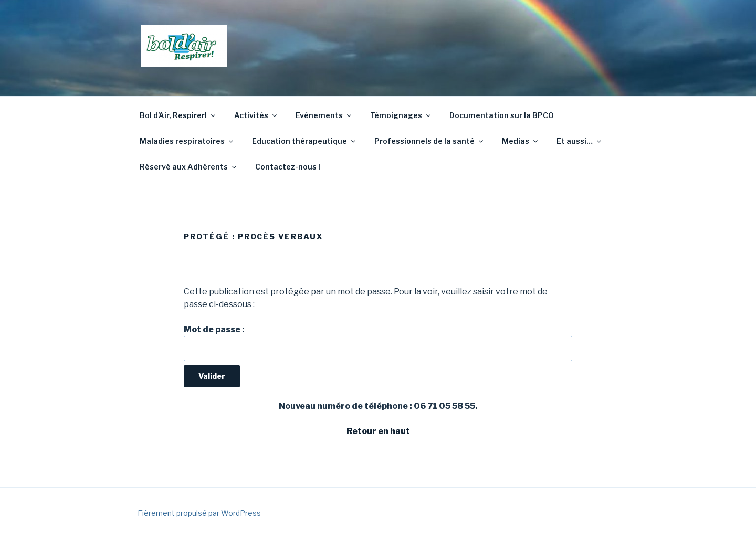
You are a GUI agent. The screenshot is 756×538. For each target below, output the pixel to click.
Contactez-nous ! (288, 167)
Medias (521, 141)
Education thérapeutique (304, 141)
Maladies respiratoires (187, 141)
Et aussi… (580, 141)
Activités (256, 115)
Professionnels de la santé (429, 141)
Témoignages (401, 115)
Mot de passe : (378, 343)
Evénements (324, 115)
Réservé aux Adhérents (189, 167)
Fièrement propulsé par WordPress (199, 513)
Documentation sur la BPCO (502, 115)
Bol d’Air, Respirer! (178, 115)
